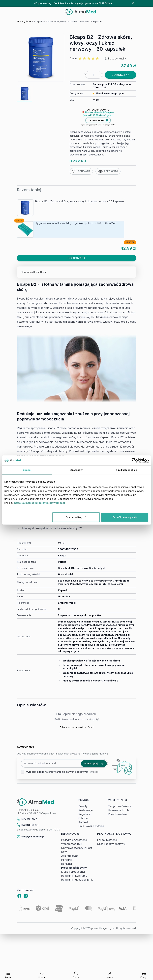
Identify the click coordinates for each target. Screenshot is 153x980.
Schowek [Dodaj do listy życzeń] (81, 171)
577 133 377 (27, 819)
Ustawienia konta (119, 810)
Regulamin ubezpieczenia (77, 880)
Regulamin (85, 814)
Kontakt (83, 822)
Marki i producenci (73, 872)
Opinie (44, 272)
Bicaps (62, 556)
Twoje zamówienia (119, 806)
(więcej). (94, 772)
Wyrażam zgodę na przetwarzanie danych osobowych (57, 772)
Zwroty (83, 806)
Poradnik (67, 860)
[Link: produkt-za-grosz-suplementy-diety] (103, 118)
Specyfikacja (33, 272)
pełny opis (78, 161)
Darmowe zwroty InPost (77, 848)
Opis (23, 272)
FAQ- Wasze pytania (91, 826)
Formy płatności (107, 840)
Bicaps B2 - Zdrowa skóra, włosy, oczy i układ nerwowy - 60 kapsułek (80, 201)
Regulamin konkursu (74, 876)
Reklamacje (86, 810)
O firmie (83, 818)
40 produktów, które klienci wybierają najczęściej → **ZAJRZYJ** (73, 3)
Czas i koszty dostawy (111, 844)
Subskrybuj (94, 763)
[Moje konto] (110, 975)
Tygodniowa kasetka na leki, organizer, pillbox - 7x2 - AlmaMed (76, 223)
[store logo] (80, 12)
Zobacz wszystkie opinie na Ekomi (77, 727)
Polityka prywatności (74, 840)
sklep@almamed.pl (31, 837)
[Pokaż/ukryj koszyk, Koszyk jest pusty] (144, 975)
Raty (64, 852)
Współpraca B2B (72, 844)
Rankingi (66, 864)
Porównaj (108, 171)
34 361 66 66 (28, 825)
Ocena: (74, 58)
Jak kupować (70, 856)
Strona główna (24, 21)
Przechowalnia (117, 814)
